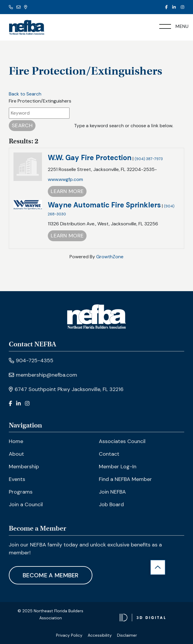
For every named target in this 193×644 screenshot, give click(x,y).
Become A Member (51, 575)
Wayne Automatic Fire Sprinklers (104, 205)
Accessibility (100, 635)
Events (17, 479)
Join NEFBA (112, 492)
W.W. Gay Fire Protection (90, 158)
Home (16, 441)
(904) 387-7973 (149, 159)
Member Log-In (118, 467)
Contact (109, 454)
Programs (21, 492)
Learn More (67, 191)
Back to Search (25, 94)
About (16, 454)
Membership (24, 467)
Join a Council (26, 504)
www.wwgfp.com (65, 179)
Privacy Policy (69, 635)
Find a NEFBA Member (125, 479)
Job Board (111, 504)
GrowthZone (110, 257)
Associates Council (122, 441)
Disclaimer (127, 635)
